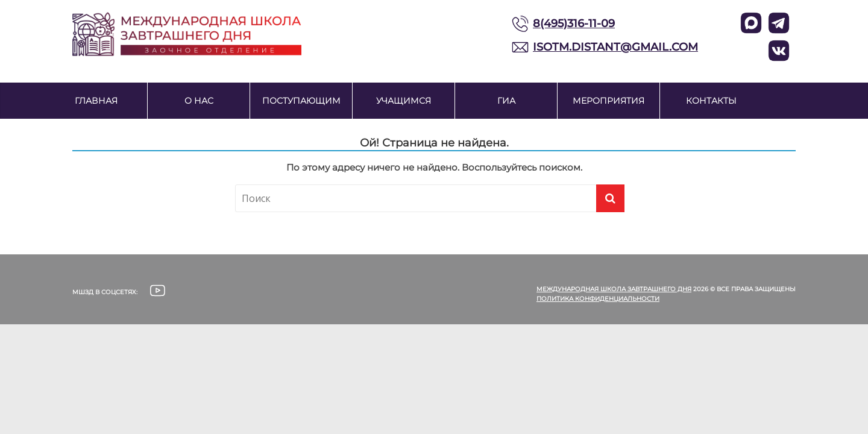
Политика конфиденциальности (598, 299)
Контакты (711, 101)
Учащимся (404, 101)
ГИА (506, 101)
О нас (199, 101)
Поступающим (301, 101)
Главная (96, 101)
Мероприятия (609, 101)
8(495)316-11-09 (574, 24)
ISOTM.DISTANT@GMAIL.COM (615, 47)
